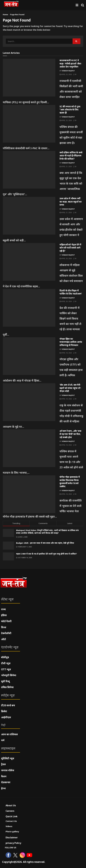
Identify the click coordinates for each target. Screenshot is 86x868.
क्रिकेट (4, 711)
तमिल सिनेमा (7, 687)
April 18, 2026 (66, 353)
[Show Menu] (77, 5)
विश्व (4, 627)
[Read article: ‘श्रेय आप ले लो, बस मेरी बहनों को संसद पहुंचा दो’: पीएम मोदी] (29, 402)
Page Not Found (17, 15)
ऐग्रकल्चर (6, 782)
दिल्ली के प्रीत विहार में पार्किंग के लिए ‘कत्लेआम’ (71, 292)
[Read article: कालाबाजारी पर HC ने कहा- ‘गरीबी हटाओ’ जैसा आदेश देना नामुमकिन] (29, 78)
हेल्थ (3, 788)
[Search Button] (82, 5)
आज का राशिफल (9, 734)
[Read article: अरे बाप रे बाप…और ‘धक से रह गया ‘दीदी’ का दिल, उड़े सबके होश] (29, 448)
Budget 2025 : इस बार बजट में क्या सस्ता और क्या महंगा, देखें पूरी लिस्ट (45, 543)
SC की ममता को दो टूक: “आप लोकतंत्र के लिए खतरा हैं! (70, 110)
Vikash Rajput (68, 71)
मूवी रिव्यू (5, 681)
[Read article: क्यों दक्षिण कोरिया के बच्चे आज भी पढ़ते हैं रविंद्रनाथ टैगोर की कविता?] (29, 170)
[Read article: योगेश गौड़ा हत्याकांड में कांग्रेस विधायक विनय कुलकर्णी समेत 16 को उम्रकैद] (29, 494)
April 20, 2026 (66, 258)
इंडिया (4, 615)
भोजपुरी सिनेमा (9, 675)
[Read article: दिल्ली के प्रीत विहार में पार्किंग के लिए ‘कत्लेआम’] (29, 308)
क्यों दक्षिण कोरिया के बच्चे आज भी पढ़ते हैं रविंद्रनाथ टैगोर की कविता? (71, 156)
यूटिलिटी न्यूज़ (8, 758)
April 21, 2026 (66, 166)
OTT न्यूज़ (6, 669)
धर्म (3, 740)
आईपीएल (6, 717)
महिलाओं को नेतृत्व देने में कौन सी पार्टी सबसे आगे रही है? (70, 248)
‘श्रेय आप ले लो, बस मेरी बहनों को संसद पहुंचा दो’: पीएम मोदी (70, 388)
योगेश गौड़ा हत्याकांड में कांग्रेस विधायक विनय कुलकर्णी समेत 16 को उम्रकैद (70, 482)
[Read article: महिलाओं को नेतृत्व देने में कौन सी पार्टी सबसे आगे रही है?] (29, 262)
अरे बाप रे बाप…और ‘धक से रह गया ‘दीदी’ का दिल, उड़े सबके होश (70, 434)
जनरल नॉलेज (8, 770)
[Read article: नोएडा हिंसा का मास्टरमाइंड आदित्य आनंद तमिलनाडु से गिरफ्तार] (29, 356)
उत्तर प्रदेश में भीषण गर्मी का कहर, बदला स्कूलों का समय (71, 202)
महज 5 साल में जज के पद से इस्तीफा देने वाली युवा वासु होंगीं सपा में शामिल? (47, 554)
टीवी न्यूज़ (6, 663)
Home (5, 15)
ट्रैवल (3, 764)
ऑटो (4, 639)
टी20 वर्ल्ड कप (8, 705)
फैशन (4, 776)
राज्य (3, 609)
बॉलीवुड (5, 657)
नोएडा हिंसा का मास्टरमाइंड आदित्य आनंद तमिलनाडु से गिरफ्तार (71, 342)
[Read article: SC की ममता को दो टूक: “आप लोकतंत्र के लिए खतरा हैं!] (29, 124)
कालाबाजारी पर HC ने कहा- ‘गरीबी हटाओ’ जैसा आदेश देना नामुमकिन (70, 63)
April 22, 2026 (66, 74)
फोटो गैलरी (6, 621)
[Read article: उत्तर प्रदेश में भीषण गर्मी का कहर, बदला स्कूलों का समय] (29, 216)
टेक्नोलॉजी (6, 633)
